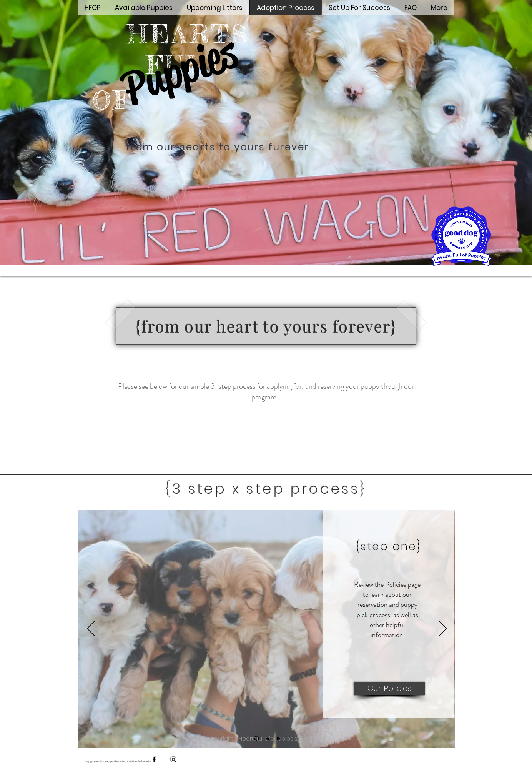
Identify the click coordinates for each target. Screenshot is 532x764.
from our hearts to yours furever (218, 147)
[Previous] (91, 629)
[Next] (443, 629)
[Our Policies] (389, 688)
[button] (359, 8)
